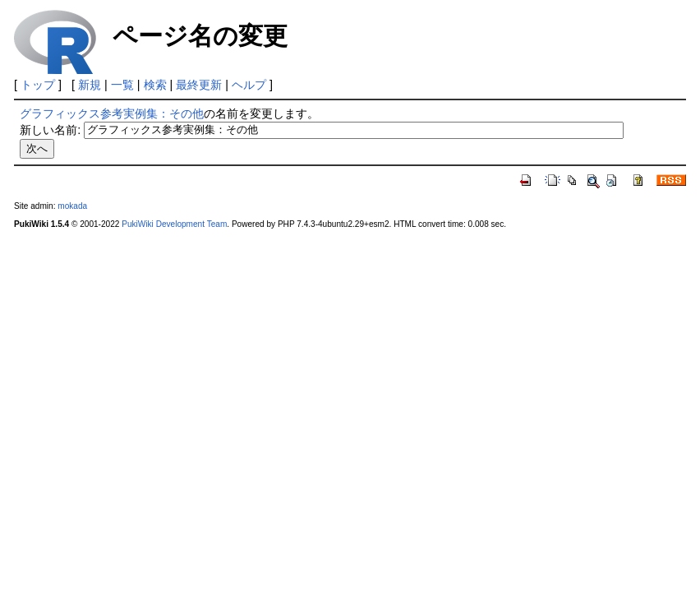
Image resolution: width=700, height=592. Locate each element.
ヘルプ (249, 85)
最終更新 (199, 85)
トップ (38, 85)
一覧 (122, 85)
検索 (155, 85)
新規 (90, 85)
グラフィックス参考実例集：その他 (112, 113)
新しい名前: (50, 129)
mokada (72, 206)
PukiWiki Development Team (174, 224)
